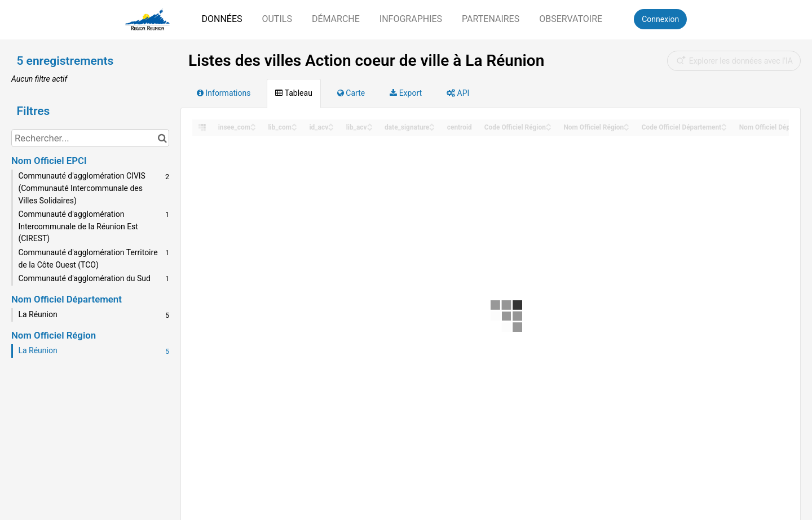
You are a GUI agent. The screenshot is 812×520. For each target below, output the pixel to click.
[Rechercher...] (90, 138)
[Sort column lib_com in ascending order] (294, 124)
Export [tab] (406, 93)
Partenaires (491, 19)
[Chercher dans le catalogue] (162, 138)
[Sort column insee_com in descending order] (253, 128)
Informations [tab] (224, 93)
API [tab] (458, 93)
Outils (277, 19)
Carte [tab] (351, 93)
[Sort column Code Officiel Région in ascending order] (549, 124)
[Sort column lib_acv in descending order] (370, 128)
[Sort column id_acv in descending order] (331, 128)
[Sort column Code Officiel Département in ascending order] (724, 124)
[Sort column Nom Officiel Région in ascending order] (626, 124)
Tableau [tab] (294, 93)
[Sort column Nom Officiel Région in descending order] (626, 128)
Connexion (660, 19)
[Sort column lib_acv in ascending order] (370, 124)
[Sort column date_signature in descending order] (432, 128)
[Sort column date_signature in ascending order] (432, 124)
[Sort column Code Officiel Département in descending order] (724, 128)
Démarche (336, 19)
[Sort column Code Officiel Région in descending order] (549, 128)
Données (222, 19)
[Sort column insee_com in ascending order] (253, 124)
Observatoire (571, 19)
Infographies (411, 19)
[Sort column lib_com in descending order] (294, 128)
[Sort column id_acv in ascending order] (331, 124)
